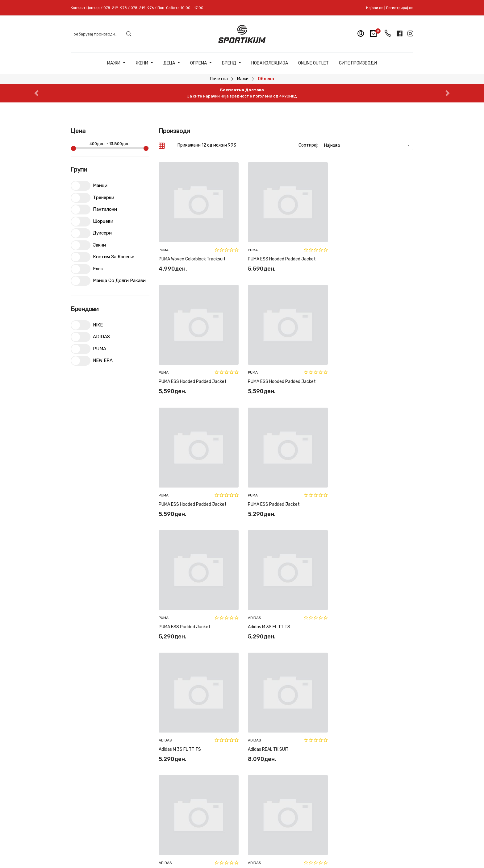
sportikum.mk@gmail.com (115, 797)
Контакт (255, 757)
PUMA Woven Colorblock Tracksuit (192, 258)
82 (361, 651)
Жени (144, 63)
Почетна (219, 79)
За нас (253, 747)
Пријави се (391, 774)
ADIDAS (253, 492)
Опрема (201, 63)
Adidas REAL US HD (353, 622)
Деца (172, 63)
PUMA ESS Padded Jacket (361, 379)
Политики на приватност (201, 788)
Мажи (116, 63)
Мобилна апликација (268, 790)
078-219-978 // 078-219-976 (123, 786)
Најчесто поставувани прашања (212, 771)
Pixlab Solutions (258, 850)
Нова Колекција (270, 63)
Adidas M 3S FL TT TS (268, 501)
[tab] (162, 145)
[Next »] (396, 651)
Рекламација (201, 757)
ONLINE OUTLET (313, 63)
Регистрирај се (400, 8)
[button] (36, 93)
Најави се (375, 8)
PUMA (164, 249)
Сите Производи (358, 63)
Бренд (232, 63)
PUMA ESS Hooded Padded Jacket (281, 258)
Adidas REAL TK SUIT (179, 622)
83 (371, 651)
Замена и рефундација (212, 747)
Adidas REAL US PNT (267, 622)
